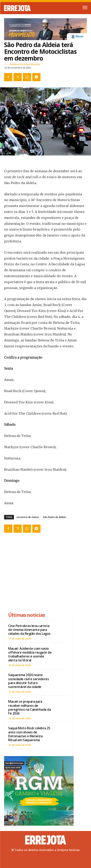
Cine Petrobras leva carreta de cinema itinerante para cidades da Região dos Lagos (29, 630)
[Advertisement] (39, 573)
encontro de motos (28, 517)
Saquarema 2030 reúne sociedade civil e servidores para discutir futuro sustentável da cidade (29, 681)
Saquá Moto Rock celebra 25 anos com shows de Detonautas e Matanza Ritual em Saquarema (29, 734)
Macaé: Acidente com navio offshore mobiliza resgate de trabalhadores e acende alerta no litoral (30, 654)
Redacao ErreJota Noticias (25, 64)
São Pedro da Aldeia (54, 517)
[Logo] (25, 8)
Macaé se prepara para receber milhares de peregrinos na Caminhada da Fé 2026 (29, 707)
